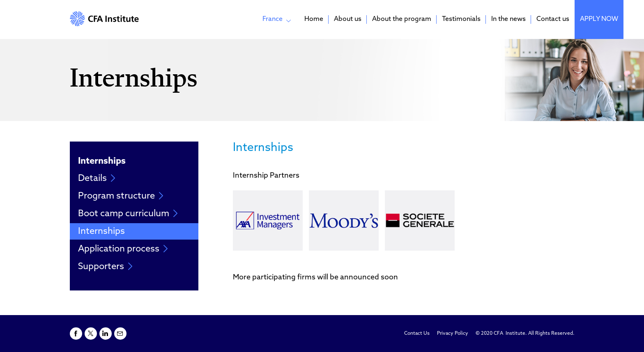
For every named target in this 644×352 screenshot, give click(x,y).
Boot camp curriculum (128, 214)
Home (314, 19)
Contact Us (417, 334)
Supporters (105, 267)
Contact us (553, 19)
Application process (123, 249)
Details (97, 179)
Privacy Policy (453, 334)
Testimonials (461, 19)
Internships (106, 232)
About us (348, 19)
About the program (402, 19)
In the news (508, 19)
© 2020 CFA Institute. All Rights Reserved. (525, 334)
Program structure (121, 196)
